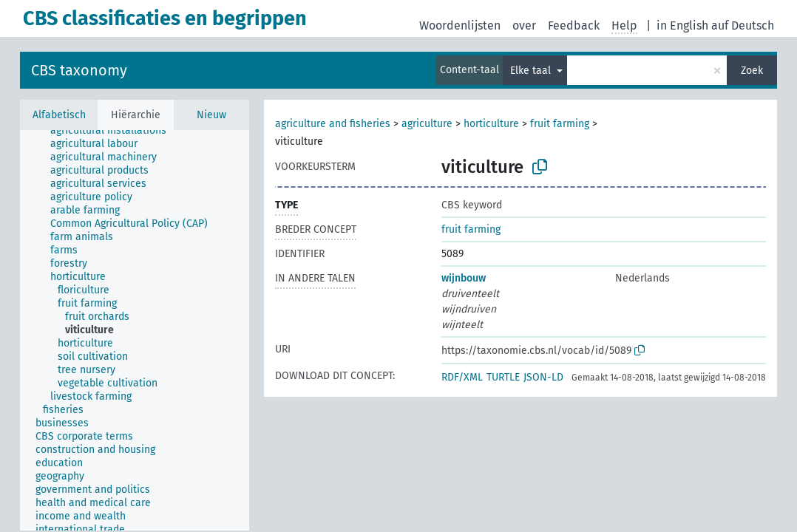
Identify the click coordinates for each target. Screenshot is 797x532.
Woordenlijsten (460, 25)
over (524, 25)
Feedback (574, 25)
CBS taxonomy (79, 70)
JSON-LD (543, 377)
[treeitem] (115, 131)
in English (682, 25)
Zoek (752, 71)
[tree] (135, 330)
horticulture (491, 124)
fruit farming (560, 124)
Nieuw (211, 115)
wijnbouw (464, 278)
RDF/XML (462, 377)
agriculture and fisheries (333, 124)
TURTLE (503, 377)
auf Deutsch (743, 25)
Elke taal (532, 71)
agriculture (427, 124)
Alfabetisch (59, 115)
